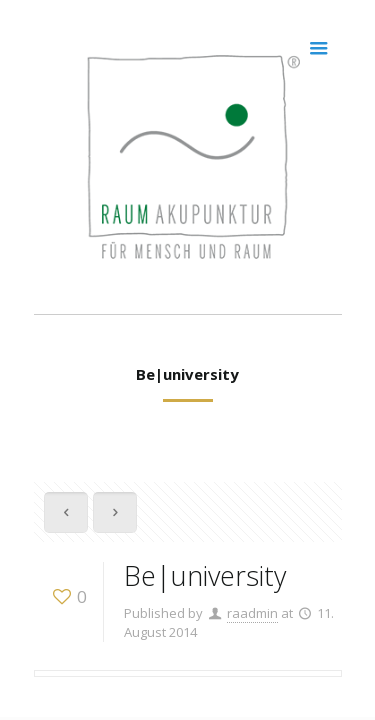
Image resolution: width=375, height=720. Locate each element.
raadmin (252, 613)
